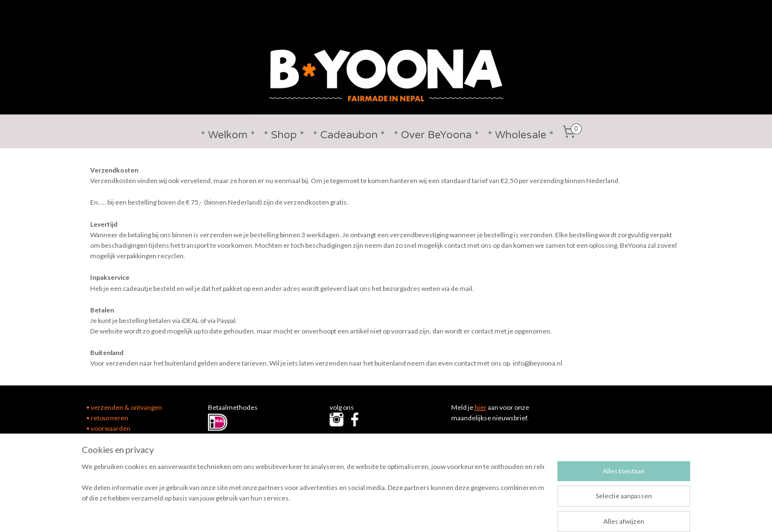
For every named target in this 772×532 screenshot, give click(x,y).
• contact (100, 439)
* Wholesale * (521, 135)
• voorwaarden (108, 428)
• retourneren (107, 418)
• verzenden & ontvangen (124, 407)
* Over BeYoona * (436, 135)
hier (481, 407)
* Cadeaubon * (349, 135)
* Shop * (284, 135)
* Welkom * (228, 135)
